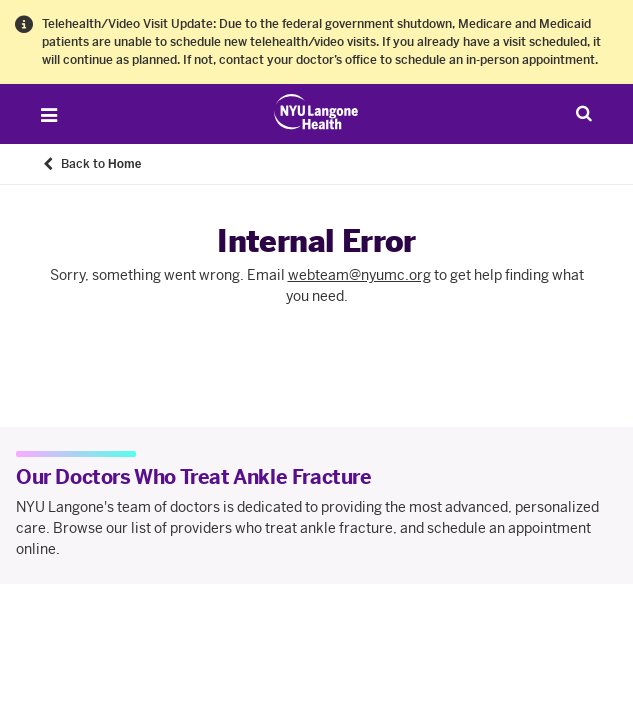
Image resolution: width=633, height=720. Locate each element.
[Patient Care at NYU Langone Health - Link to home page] (316, 112)
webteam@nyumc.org (359, 275)
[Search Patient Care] (584, 113)
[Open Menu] (49, 115)
